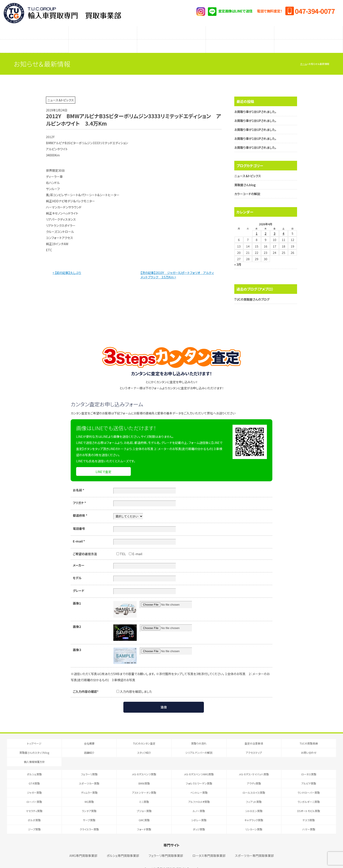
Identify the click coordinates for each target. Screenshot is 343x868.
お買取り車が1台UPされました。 (255, 103)
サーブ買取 (89, 811)
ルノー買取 (199, 802)
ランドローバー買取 (309, 784)
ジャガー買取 (34, 784)
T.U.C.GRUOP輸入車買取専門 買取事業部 (62, 13)
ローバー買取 (34, 793)
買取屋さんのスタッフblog (34, 40)
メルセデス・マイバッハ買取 (254, 765)
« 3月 (238, 256)
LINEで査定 (103, 463)
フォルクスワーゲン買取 (199, 775)
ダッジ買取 (199, 820)
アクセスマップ (309, 40)
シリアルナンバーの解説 (240, 40)
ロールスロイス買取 (254, 784)
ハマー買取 (309, 820)
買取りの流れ (103, 31)
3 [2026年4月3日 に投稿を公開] (275, 225)
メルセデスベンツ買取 (144, 765)
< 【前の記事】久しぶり (67, 264)
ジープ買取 (34, 820)
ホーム (304, 55)
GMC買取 (144, 811)
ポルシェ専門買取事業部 (123, 847)
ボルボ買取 (34, 811)
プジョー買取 (144, 802)
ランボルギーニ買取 (309, 793)
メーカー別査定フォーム (240, 31)
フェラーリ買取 (89, 765)
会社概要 (89, 735)
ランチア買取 (89, 802)
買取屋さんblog (245, 176)
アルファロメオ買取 (199, 793)
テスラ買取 (309, 811)
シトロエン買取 (254, 802)
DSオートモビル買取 (309, 802)
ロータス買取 (309, 765)
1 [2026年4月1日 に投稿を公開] (257, 225)
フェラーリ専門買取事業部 (166, 847)
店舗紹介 (103, 40)
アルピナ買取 (309, 775)
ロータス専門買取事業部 (209, 847)
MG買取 (89, 793)
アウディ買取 (254, 775)
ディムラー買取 (89, 784)
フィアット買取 (254, 793)
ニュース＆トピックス (248, 167)
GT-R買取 (34, 775)
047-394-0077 (315, 11)
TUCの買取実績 (309, 31)
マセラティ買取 (34, 802)
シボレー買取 (199, 811)
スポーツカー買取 (89, 775)
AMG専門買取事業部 (83, 847)
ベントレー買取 (199, 784)
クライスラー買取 (89, 820)
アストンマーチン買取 (144, 784)
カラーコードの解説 (247, 185)
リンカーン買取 (254, 820)
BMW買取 (144, 775)
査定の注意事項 (171, 31)
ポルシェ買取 (34, 765)
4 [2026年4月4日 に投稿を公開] (283, 225)
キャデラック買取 (254, 811)
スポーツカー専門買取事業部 (254, 847)
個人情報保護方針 (34, 753)
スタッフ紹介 (171, 40)
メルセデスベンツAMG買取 (199, 765)
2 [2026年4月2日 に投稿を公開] (266, 225)
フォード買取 (144, 820)
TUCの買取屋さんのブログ (252, 291)
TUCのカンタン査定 (34, 31)
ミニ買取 (144, 793)
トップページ (34, 735)
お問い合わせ (309, 744)
